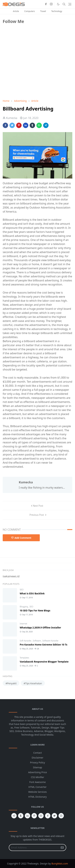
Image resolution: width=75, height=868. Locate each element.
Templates (24, 658)
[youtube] (41, 816)
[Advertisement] (28, 73)
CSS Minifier (37, 777)
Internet (23, 624)
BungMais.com (60, 864)
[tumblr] (21, 816)
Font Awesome (37, 782)
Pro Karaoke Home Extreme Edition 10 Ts (43, 645)
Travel (43, 11)
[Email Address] (34, 848)
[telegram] (14, 816)
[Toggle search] (64, 4)
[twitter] (54, 816)
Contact (37, 753)
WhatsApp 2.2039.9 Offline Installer (40, 628)
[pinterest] (34, 816)
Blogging (24, 607)
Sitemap (38, 767)
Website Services (38, 792)
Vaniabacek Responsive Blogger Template (44, 662)
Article (16, 11)
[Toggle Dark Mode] (58, 4)
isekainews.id (11, 576)
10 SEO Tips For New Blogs (35, 610)
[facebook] (46, 4)
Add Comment (21, 538)
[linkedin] (27, 816)
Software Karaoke (50, 641)
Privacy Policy (37, 762)
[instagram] (51, 4)
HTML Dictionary (37, 797)
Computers (30, 11)
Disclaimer (37, 758)
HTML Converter (37, 787)
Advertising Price (37, 772)
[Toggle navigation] (70, 4)
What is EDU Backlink (32, 593)
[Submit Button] (62, 848)
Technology (57, 11)
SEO (22, 590)
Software (37, 641)
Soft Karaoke (26, 641)
